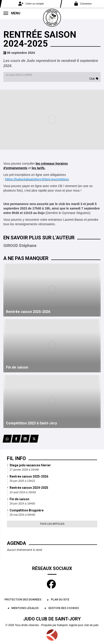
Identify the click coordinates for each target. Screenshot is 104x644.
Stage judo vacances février (30, 465)
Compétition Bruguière (27, 510)
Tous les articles (52, 524)
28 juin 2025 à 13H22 (22, 481)
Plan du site (60, 600)
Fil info (16, 458)
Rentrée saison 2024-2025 (29, 488)
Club (92, 79)
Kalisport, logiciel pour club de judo (78, 625)
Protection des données (23, 600)
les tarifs (38, 168)
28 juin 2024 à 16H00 (22, 504)
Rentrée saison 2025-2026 (29, 476)
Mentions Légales (25, 608)
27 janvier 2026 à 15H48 (24, 470)
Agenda (17, 543)
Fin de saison (19, 499)
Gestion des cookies (63, 608)
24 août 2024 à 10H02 (23, 492)
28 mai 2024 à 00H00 (22, 515)
